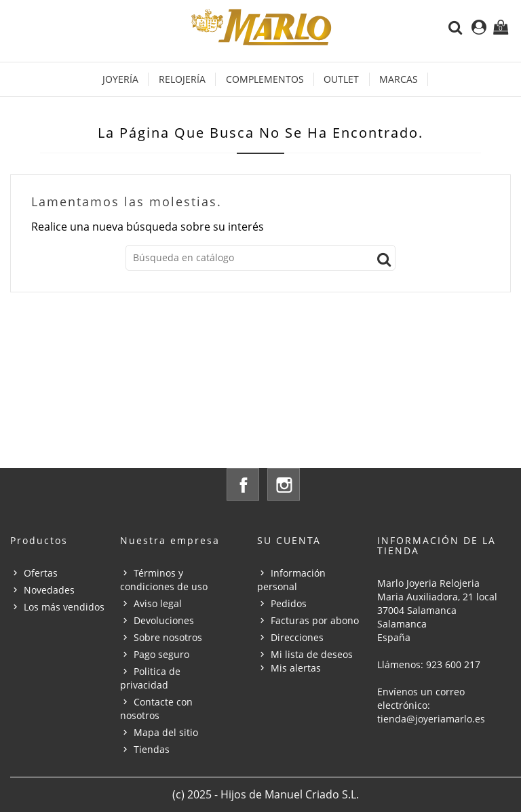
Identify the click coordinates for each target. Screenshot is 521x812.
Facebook (243, 484)
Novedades (49, 590)
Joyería (120, 79)
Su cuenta (289, 540)
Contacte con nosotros (156, 709)
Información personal (291, 580)
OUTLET (341, 79)
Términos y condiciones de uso (164, 580)
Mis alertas (296, 668)
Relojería (182, 79)
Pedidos (289, 603)
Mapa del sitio (166, 732)
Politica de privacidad (150, 678)
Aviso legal (158, 603)
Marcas (399, 79)
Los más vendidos (64, 607)
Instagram (284, 484)
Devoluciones (164, 620)
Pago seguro (161, 654)
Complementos (265, 79)
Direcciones (297, 637)
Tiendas (152, 749)
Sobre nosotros (168, 637)
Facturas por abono (315, 620)
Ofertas (41, 573)
